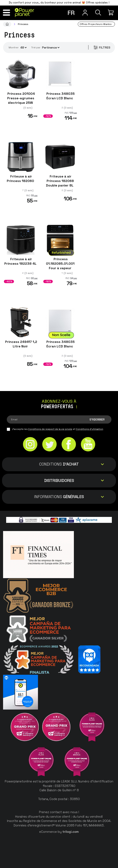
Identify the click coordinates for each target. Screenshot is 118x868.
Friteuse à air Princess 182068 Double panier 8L (60, 181)
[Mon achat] (111, 12)
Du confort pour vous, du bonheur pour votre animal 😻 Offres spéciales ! (59, 2)
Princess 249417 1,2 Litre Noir (21, 344)
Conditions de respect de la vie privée (50, 429)
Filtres (102, 47)
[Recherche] (98, 12)
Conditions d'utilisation (90, 429)
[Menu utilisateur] (85, 12)
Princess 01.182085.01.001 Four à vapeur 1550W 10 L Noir (60, 266)
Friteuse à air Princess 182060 (21, 179)
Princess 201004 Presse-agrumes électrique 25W (21, 98)
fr (71, 13)
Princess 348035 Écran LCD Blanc (60, 96)
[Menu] (7, 12)
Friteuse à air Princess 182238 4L (21, 261)
